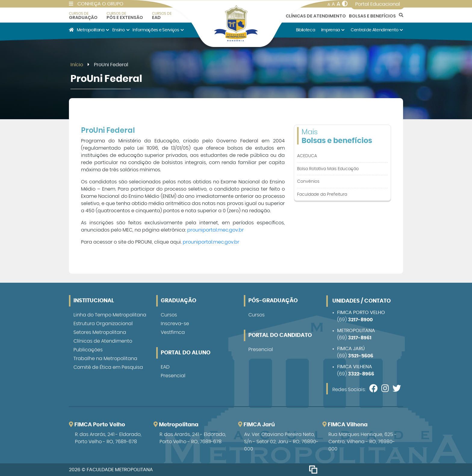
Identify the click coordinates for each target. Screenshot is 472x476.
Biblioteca (306, 30)
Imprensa (333, 30)
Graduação (83, 16)
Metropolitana (93, 30)
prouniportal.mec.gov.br (216, 230)
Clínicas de (103, 341)
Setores (100, 332)
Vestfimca (173, 332)
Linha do (110, 315)
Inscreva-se (175, 324)
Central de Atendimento (377, 30)
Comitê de (108, 367)
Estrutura (103, 324)
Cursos (169, 315)
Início (77, 65)
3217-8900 (360, 320)
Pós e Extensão (125, 16)
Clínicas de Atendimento (316, 16)
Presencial (173, 376)
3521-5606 (361, 356)
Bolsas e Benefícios (372, 16)
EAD (162, 16)
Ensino (121, 30)
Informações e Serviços (158, 30)
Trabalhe (105, 359)
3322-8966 (361, 374)
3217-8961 (360, 338)
